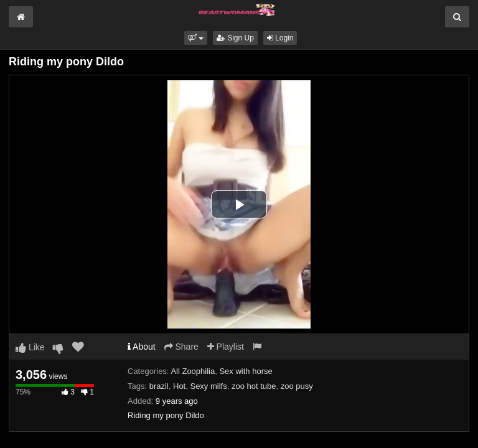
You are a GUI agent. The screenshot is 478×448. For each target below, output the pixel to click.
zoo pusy (297, 386)
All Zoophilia (193, 371)
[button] (196, 38)
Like (30, 347)
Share (181, 347)
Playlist (226, 347)
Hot (179, 386)
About (142, 347)
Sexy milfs (208, 386)
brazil (159, 386)
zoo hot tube (254, 386)
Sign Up (235, 38)
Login (280, 38)
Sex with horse (246, 371)
